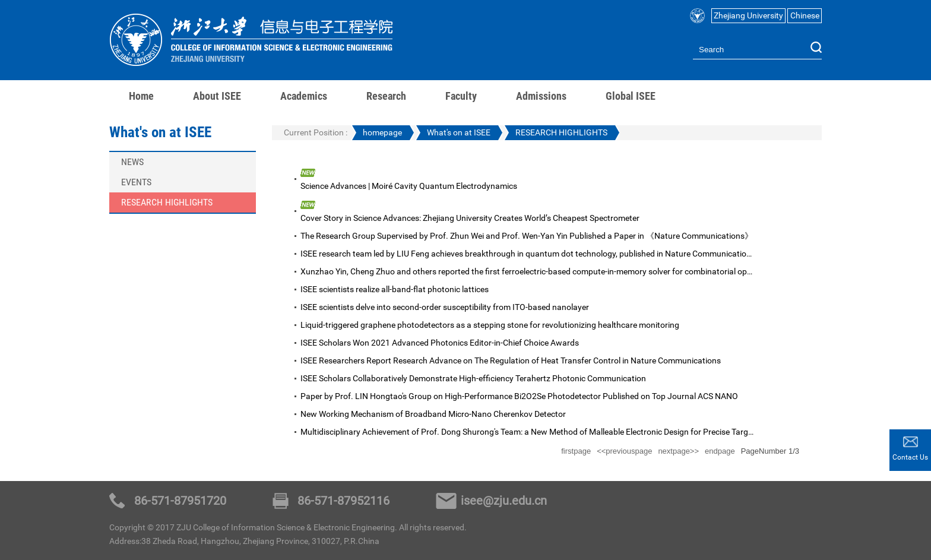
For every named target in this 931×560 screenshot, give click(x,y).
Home (141, 96)
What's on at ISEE (459, 132)
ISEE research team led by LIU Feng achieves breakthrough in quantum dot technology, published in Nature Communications (528, 254)
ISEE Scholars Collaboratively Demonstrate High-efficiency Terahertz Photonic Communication (473, 378)
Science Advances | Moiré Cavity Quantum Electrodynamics (409, 186)
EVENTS (136, 182)
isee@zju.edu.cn (504, 501)
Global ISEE (631, 96)
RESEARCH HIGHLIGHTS (167, 202)
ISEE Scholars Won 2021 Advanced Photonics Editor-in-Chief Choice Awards (440, 343)
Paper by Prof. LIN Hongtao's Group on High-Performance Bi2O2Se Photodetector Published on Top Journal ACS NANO (519, 396)
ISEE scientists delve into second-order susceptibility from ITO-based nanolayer (445, 307)
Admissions (541, 96)
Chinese (805, 15)
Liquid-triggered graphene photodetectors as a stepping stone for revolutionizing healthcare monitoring (490, 325)
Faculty (461, 96)
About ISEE (217, 96)
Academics (304, 96)
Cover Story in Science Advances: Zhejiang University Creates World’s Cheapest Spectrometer (470, 218)
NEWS (132, 162)
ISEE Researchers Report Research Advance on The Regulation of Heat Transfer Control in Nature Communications (511, 360)
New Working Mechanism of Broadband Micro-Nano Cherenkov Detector (433, 414)
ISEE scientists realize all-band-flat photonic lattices (395, 289)
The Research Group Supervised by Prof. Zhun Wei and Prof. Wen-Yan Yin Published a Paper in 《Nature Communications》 (527, 236)
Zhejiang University (748, 15)
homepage (382, 132)
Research (386, 96)
